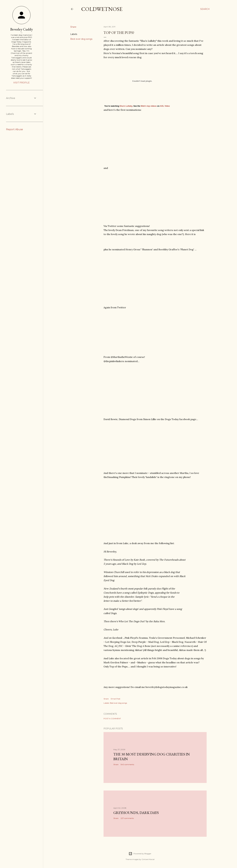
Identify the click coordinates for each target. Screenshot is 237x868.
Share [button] (73, 27)
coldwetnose (102, 9)
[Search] (205, 9)
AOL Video (165, 106)
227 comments (127, 818)
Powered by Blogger (140, 854)
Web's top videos (149, 106)
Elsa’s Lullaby (126, 106)
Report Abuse (15, 129)
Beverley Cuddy (22, 29)
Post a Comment (112, 719)
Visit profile (21, 83)
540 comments (127, 764)
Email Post (116, 699)
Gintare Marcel (148, 859)
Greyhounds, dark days (136, 813)
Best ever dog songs (81, 39)
